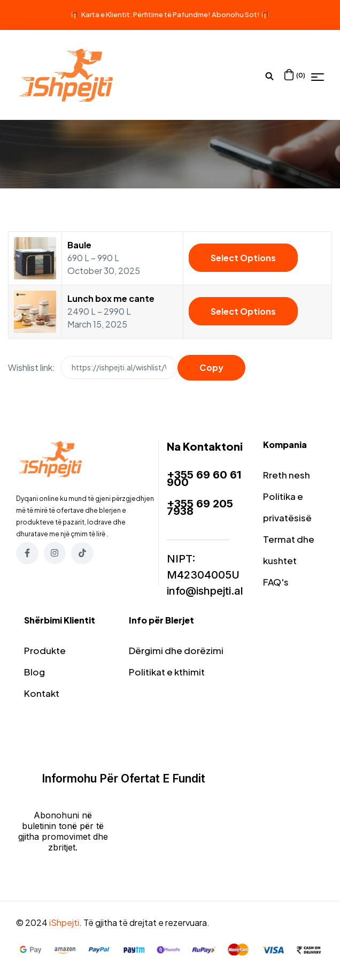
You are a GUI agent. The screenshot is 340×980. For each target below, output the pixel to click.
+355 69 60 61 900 (204, 478)
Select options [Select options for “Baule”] (243, 258)
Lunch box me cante (111, 298)
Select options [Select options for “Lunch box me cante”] (243, 311)
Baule (79, 245)
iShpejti (64, 922)
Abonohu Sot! (236, 14)
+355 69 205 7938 (200, 507)
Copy (211, 367)
